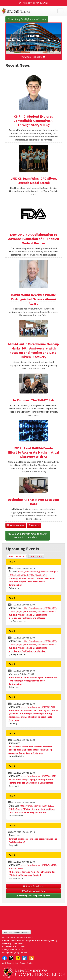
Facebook (4, 958)
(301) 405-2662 (21, 953)
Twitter (11, 958)
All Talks (36, 556)
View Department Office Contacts (16, 932)
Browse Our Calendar (33, 886)
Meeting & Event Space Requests (33, 896)
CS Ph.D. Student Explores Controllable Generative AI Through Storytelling (33, 121)
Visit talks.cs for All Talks (33, 891)
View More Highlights (33, 57)
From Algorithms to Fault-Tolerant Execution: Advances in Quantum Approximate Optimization (32, 582)
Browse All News (16, 525)
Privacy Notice (26, 963)
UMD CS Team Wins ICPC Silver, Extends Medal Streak (34, 181)
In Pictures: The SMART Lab (34, 400)
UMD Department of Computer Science (27, 11)
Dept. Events (18, 556)
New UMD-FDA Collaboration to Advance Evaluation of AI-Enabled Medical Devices (34, 239)
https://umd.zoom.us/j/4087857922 (38, 707)
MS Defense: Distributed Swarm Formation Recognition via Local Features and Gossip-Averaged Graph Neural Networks (31, 750)
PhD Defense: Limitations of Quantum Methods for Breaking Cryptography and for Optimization (33, 681)
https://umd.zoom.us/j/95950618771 (38, 776)
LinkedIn (25, 958)
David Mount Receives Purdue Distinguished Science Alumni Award (34, 299)
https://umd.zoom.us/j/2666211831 (37, 806)
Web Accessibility (10, 963)
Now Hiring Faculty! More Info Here (27, 19)
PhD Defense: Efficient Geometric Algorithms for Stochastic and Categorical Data (32, 811)
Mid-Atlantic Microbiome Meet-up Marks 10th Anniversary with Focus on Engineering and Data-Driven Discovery (33, 350)
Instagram (18, 958)
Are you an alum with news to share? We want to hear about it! (28, 535)
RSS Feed (34, 525)
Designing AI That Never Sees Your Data (34, 502)
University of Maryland (34, 3)
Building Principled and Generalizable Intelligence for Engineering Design (28, 616)
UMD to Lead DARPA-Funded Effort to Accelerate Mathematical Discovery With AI (33, 452)
